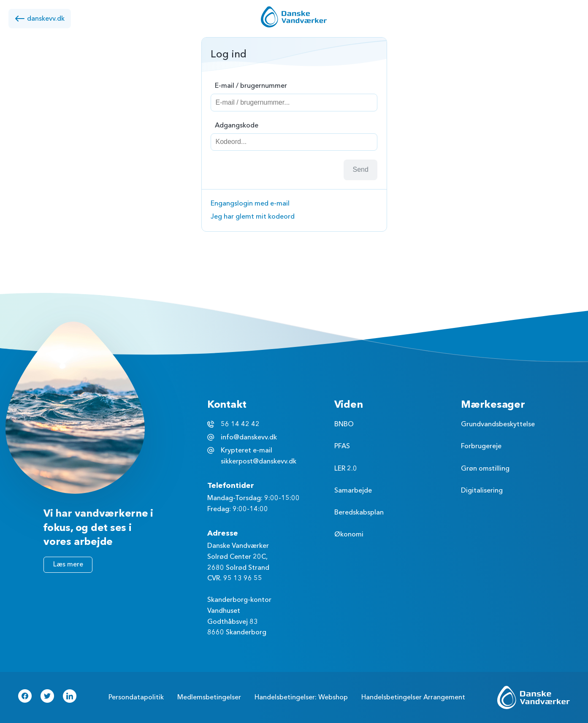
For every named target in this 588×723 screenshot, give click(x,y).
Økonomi (349, 534)
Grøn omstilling (485, 468)
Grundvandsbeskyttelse (498, 424)
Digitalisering (482, 490)
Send (361, 169)
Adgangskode (237, 125)
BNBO (344, 424)
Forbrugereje (481, 446)
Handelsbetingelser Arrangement (413, 697)
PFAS (342, 446)
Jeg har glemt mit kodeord (253, 217)
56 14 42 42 (240, 424)
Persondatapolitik (136, 697)
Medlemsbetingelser (209, 697)
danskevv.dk (40, 19)
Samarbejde (353, 490)
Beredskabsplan (359, 512)
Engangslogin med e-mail (250, 203)
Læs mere (68, 564)
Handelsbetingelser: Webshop (301, 697)
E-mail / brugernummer (251, 86)
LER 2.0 (346, 468)
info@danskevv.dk (249, 437)
